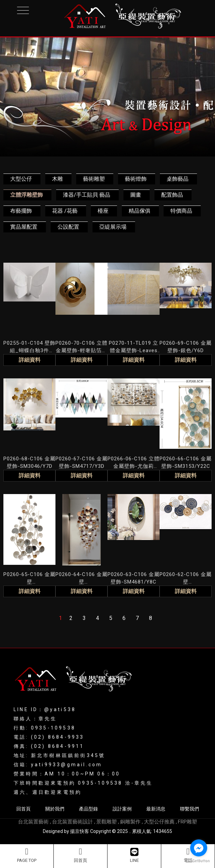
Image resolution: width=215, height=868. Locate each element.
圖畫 (136, 195)
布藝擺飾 (21, 211)
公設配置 (68, 227)
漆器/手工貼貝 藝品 (87, 195)
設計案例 (122, 809)
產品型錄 (88, 809)
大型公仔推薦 (159, 822)
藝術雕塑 (94, 179)
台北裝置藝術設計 (72, 822)
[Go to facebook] (199, 848)
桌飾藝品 (178, 179)
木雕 (57, 179)
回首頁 (80, 855)
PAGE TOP (27, 855)
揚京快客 (80, 831)
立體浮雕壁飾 (27, 195)
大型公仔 (21, 179)
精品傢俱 (139, 211)
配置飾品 (172, 195)
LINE (134, 855)
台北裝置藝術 (33, 822)
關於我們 (55, 809)
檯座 (103, 211)
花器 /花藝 (65, 211)
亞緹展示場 (113, 227)
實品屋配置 (24, 227)
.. (130, 831)
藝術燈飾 (136, 179)
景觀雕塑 (106, 822)
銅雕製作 (130, 822)
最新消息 (156, 809)
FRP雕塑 (187, 822)
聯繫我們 (189, 809)
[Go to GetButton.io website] (199, 861)
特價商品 (181, 211)
